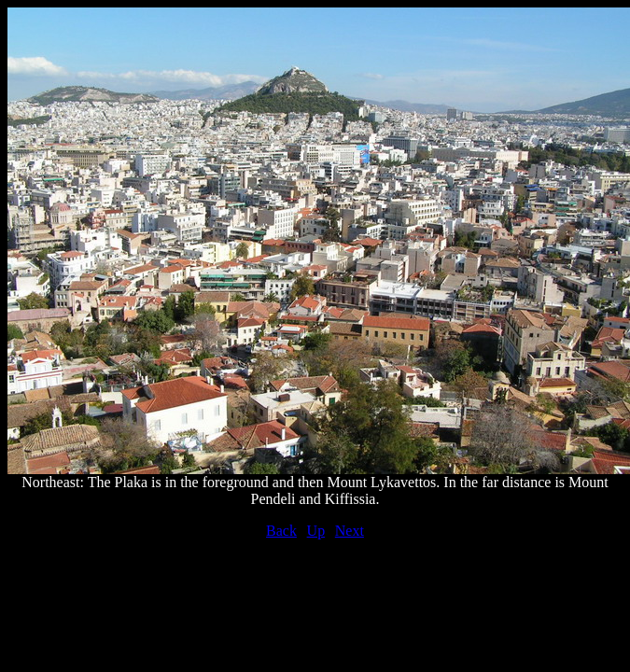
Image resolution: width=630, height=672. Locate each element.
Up (316, 531)
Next (350, 531)
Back (281, 531)
